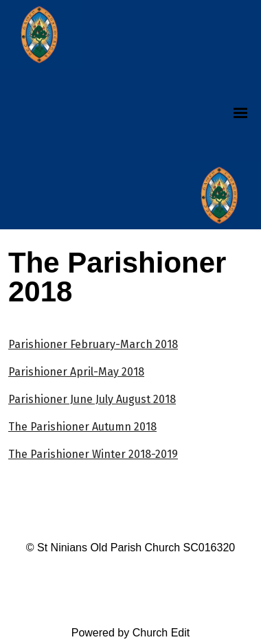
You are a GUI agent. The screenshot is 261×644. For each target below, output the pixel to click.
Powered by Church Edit (131, 633)
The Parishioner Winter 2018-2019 (93, 454)
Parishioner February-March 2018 (93, 344)
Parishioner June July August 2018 (92, 399)
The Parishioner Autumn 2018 (82, 427)
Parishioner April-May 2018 (76, 372)
